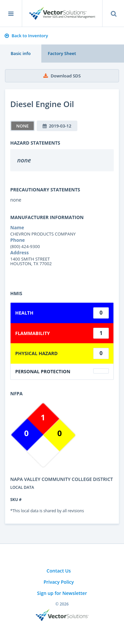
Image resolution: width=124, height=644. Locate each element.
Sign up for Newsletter (62, 593)
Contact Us (59, 571)
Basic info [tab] (21, 53)
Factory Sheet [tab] (62, 53)
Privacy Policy (59, 582)
